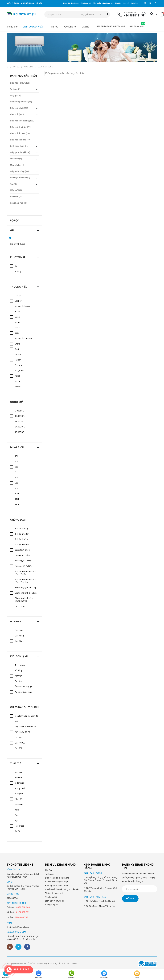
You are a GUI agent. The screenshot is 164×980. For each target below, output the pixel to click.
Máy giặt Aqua (45, 67)
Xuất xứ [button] (15, 763)
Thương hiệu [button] (19, 287)
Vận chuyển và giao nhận (57, 882)
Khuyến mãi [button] (17, 257)
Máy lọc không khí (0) (20, 152)
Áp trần (18, 681)
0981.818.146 (23, 907)
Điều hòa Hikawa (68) (20, 83)
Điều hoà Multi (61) (19, 108)
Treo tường (20, 665)
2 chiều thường (22, 539)
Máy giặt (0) (16, 95)
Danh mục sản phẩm (33, 27)
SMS (137, 974)
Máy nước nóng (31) (19, 171)
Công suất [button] (18, 402)
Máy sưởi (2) (16, 190)
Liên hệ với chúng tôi (55, 901)
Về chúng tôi (86, 3)
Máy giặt (29, 67)
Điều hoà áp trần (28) (20, 133)
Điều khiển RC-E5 (22, 732)
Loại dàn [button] (16, 622)
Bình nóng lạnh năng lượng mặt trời (24, 600)
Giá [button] (12, 230)
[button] (154, 15)
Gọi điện (71, 974)
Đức (17, 815)
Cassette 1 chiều (22, 550)
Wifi (17, 721)
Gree (17, 333)
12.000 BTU (20, 416)
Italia (17, 810)
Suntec (18, 381)
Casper (18, 301)
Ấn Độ (18, 831)
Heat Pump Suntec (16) (21, 102)
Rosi (17, 349)
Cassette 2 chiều (22, 555)
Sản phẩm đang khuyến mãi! (111, 26)
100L (17, 494)
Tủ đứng (19, 670)
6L (16, 472)
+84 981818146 (134, 15)
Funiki (17, 328)
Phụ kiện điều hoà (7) (20, 178)
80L (16, 488)
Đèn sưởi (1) (16, 197)
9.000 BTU (20, 411)
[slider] (10, 238)
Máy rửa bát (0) (17, 165)
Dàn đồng (19, 641)
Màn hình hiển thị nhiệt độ (26, 716)
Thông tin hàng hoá (54, 893)
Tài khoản (50, 874)
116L (17, 499)
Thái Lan (19, 778)
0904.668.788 (21, 917)
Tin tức (118, 3)
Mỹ (16, 820)
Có (16, 266)
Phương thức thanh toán (56, 885)
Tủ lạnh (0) (15, 89)
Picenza (18, 365)
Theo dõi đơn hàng (71, 3)
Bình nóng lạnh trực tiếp (26, 587)
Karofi (18, 376)
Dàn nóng (19, 636)
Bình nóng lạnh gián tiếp (26, 593)
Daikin (18, 317)
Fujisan (18, 360)
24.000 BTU (20, 427)
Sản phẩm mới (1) (18, 203)
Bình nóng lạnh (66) (19, 146)
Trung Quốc (20, 788)
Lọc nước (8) (16, 159)
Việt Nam (19, 772)
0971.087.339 (23, 912)
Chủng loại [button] (18, 520)
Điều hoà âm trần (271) (21, 127)
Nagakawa (20, 370)
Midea (18, 322)
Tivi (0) (13, 184)
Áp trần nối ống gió (23, 692)
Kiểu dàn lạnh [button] (19, 656)
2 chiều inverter (22, 545)
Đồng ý (130, 899)
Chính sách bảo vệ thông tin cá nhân (62, 889)
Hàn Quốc (19, 826)
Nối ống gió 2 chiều (23, 566)
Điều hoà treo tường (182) (22, 121)
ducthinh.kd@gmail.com (18, 927)
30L (16, 467)
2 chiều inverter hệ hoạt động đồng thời (26, 581)
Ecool (17, 312)
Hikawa (18, 387)
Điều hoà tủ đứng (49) (20, 140)
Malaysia (19, 794)
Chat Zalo (39, 974)
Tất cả (16, 67)
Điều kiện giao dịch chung (57, 878)
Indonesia (19, 783)
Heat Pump (20, 606)
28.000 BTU (20, 421)
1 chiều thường (22, 529)
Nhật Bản (19, 799)
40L (16, 478)
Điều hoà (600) (17, 114)
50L (16, 483)
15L (16, 456)
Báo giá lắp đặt (52, 905)
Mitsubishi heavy (22, 306)
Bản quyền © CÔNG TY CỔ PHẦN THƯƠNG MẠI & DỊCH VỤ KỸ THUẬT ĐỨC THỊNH (42, 964)
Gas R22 (19, 737)
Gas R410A (20, 743)
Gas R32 (19, 748)
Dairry (18, 296)
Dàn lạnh (19, 630)
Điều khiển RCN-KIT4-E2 (25, 727)
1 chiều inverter (22, 534)
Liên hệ (126, 3)
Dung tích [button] (17, 447)
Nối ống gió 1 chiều (23, 561)
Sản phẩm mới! (137, 25)
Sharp (18, 344)
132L (17, 505)
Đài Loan (19, 804)
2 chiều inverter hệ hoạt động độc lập (26, 573)
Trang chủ (12, 27)
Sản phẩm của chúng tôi (103, 3)
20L (16, 462)
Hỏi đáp (134, 3)
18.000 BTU (20, 432)
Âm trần (18, 676)
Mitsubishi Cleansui (24, 338)
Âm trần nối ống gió (24, 687)
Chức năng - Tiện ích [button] (24, 707)
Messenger (104, 974)
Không (18, 271)
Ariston (18, 354)
